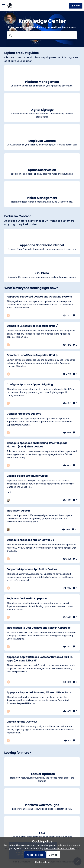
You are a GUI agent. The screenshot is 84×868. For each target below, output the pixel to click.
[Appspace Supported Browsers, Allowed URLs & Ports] (42, 702)
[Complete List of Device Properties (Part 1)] (42, 365)
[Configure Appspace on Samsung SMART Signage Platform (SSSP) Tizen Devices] (42, 454)
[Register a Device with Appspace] (42, 608)
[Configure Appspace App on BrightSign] (42, 394)
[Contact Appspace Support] (42, 423)
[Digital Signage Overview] (42, 731)
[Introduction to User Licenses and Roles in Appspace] (42, 637)
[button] (42, 862)
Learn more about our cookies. (60, 848)
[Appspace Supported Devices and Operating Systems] (42, 306)
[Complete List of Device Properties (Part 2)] (42, 335)
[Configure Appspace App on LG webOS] (42, 549)
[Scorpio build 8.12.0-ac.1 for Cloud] (42, 488)
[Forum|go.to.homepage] (10, 6)
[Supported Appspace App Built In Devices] (42, 579)
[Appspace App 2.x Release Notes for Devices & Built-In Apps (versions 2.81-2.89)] (42, 669)
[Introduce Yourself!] (42, 520)
